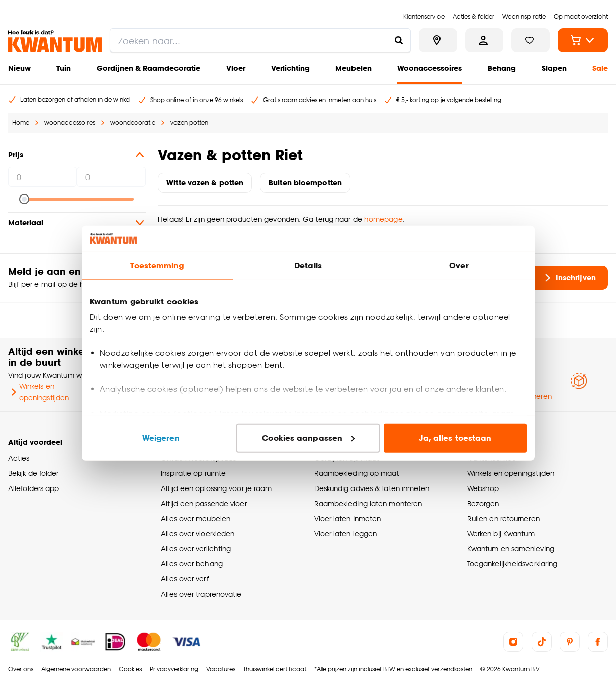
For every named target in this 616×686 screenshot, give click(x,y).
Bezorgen (483, 503)
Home (21, 122)
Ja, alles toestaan (455, 438)
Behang (502, 68)
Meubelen (354, 68)
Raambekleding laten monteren (368, 503)
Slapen (554, 68)
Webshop (483, 488)
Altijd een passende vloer (204, 503)
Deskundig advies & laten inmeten (372, 488)
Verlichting (290, 68)
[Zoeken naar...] (399, 40)
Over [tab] (459, 266)
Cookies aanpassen (308, 438)
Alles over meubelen (196, 518)
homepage (383, 219)
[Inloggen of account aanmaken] (484, 40)
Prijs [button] (77, 155)
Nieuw (19, 68)
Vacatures (221, 669)
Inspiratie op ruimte (193, 473)
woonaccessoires (70, 122)
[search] (260, 40)
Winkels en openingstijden (38, 392)
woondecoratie (133, 122)
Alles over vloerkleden (198, 533)
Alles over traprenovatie (201, 594)
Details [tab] (308, 266)
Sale (600, 68)
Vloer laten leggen (346, 533)
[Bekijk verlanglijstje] (531, 40)
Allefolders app (33, 488)
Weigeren (161, 438)
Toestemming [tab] (157, 266)
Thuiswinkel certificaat (275, 669)
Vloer (236, 68)
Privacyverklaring (174, 669)
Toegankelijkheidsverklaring (512, 564)
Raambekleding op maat (357, 473)
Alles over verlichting (196, 549)
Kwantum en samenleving (511, 549)
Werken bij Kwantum (501, 533)
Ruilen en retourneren (503, 518)
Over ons (21, 669)
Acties (19, 458)
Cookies (130, 669)
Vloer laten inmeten (348, 518)
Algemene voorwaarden (76, 669)
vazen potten (189, 122)
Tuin (64, 68)
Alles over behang (192, 564)
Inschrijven (569, 278)
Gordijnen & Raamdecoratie (148, 68)
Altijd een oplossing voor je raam (216, 488)
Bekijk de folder (33, 473)
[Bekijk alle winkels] (438, 40)
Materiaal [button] (77, 223)
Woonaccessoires (429, 68)
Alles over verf (185, 579)
